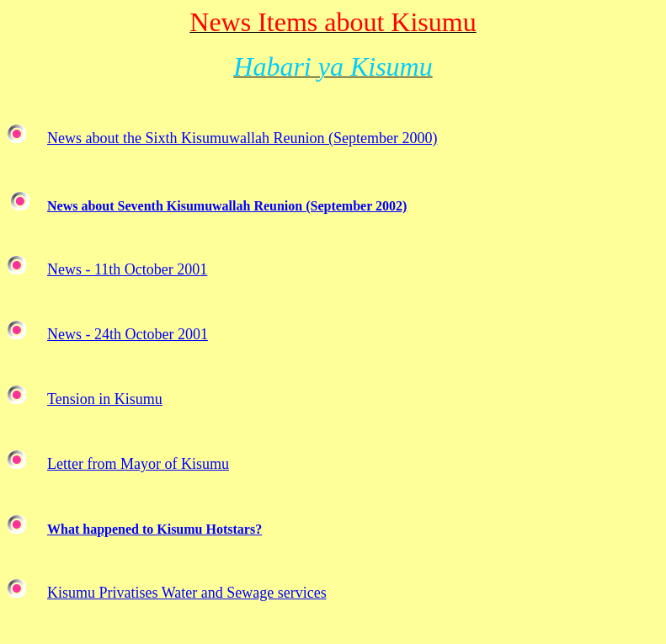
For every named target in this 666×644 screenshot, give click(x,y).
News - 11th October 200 (123, 269)
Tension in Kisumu (105, 399)
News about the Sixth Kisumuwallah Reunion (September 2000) (242, 138)
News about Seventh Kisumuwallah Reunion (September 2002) (227, 206)
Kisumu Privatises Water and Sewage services (187, 593)
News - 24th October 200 (124, 334)
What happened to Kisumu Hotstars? (155, 529)
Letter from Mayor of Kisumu (138, 464)
